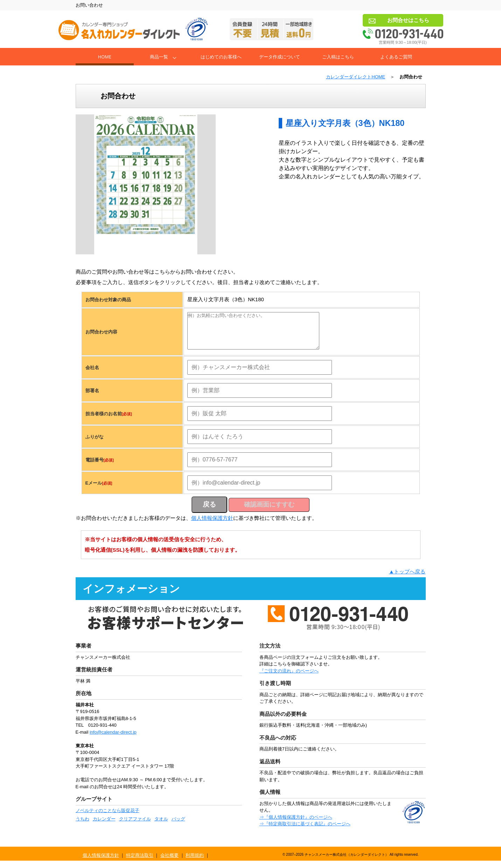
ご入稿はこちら (338, 57)
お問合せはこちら (408, 20)
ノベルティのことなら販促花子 (107, 818)
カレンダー (104, 826)
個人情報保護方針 (212, 525)
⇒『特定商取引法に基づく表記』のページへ (305, 831)
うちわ (82, 826)
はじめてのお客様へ (221, 57)
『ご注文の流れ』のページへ (289, 678)
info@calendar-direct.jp (113, 739)
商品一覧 (159, 57)
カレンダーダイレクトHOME (356, 77)
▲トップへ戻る (407, 579)
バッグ (178, 826)
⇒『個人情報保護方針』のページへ (296, 824)
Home (105, 57)
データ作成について (280, 57)
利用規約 (195, 863)
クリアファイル (135, 826)
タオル (161, 826)
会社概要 (169, 863)
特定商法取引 (140, 863)
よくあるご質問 (396, 57)
